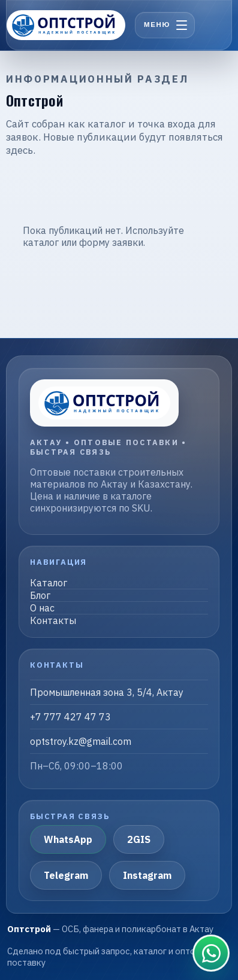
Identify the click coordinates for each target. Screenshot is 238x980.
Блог (40, 595)
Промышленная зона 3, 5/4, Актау (107, 692)
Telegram (66, 875)
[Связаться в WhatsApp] (211, 953)
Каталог (49, 583)
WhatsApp (68, 839)
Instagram (147, 875)
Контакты (53, 620)
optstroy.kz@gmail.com (81, 741)
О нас (42, 608)
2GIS (139, 839)
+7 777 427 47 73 (70, 717)
